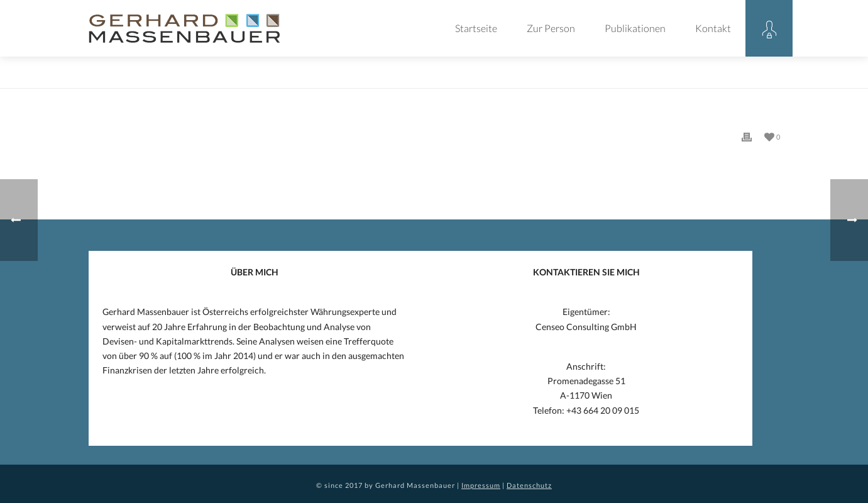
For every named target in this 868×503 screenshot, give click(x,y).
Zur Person (551, 28)
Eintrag (751, 76)
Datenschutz (529, 485)
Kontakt (713, 28)
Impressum (481, 485)
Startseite (476, 28)
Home (717, 76)
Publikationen (635, 28)
